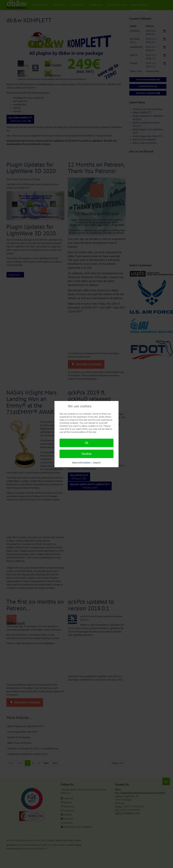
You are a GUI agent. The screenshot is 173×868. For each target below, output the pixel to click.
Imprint (97, 463)
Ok (87, 443)
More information (81, 463)
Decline (87, 454)
